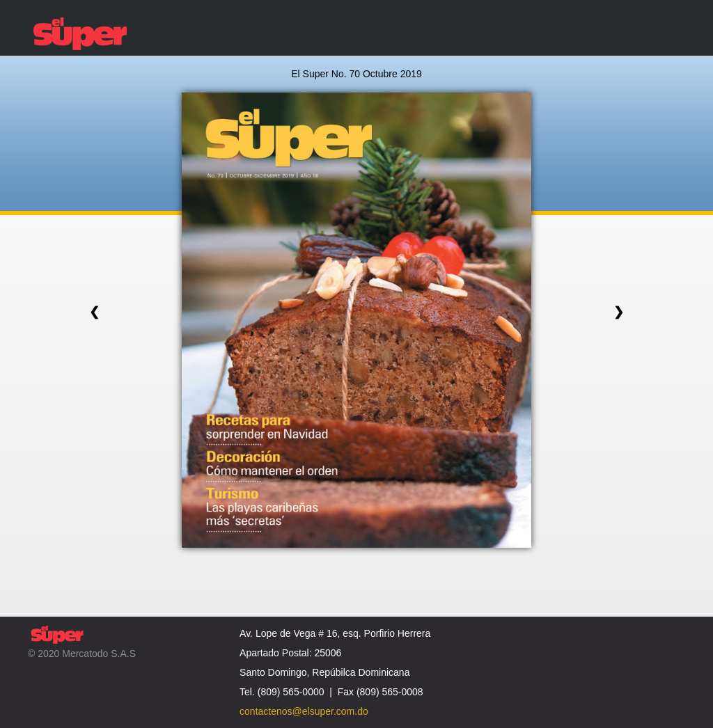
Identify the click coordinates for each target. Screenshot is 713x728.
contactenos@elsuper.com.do (304, 711)
